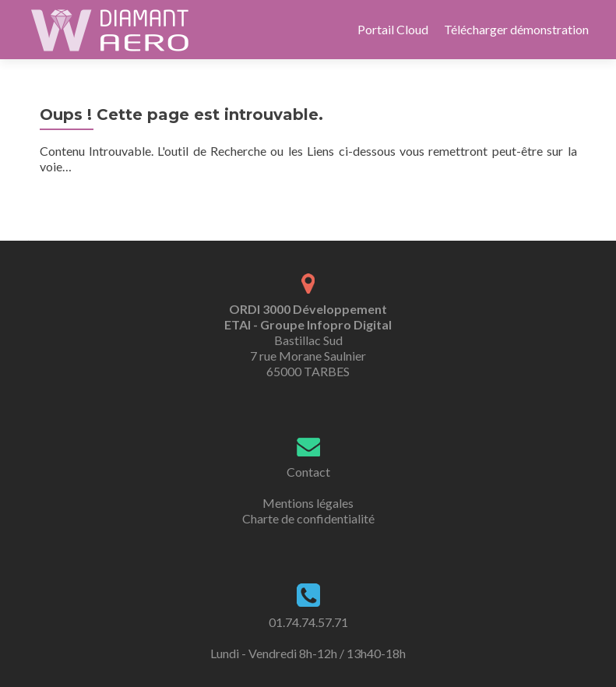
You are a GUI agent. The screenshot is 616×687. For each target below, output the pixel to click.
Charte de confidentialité (308, 518)
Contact (308, 472)
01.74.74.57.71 (308, 622)
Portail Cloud (393, 29)
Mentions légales (308, 503)
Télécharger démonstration (516, 29)
